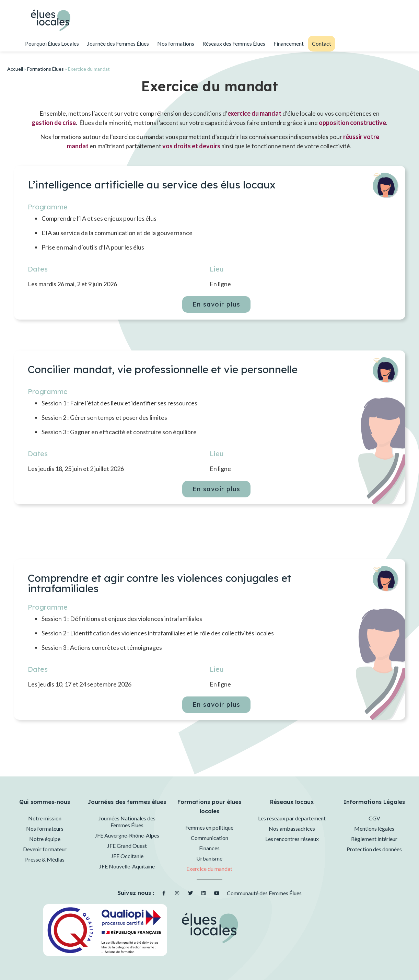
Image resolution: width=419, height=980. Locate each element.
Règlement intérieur (374, 839)
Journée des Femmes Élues (118, 43)
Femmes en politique (209, 827)
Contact (322, 43)
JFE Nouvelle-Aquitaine (127, 866)
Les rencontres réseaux (292, 839)
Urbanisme (209, 858)
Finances (209, 848)
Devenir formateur (45, 849)
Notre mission (45, 818)
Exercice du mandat (209, 869)
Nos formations (176, 43)
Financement (289, 43)
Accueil (15, 69)
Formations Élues (45, 69)
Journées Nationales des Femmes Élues (127, 822)
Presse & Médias (45, 859)
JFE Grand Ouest (127, 846)
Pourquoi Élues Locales (52, 43)
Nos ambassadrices (292, 828)
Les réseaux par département (292, 818)
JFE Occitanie (127, 856)
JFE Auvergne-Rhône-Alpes (127, 835)
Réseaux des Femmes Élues (234, 43)
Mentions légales (374, 828)
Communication (209, 838)
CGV (374, 818)
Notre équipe (45, 839)
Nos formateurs (45, 828)
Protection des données (374, 849)
